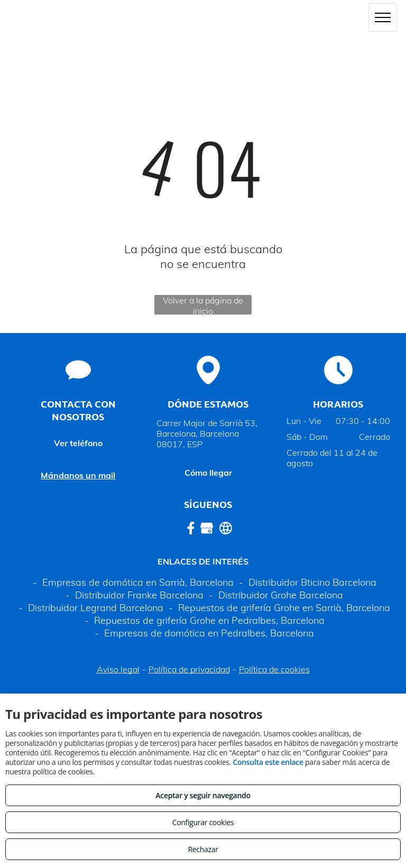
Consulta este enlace (268, 762)
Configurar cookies (203, 822)
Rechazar (203, 849)
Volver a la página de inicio (203, 305)
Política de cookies (274, 669)
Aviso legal (118, 669)
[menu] (383, 17)
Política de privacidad (189, 669)
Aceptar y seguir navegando (203, 795)
